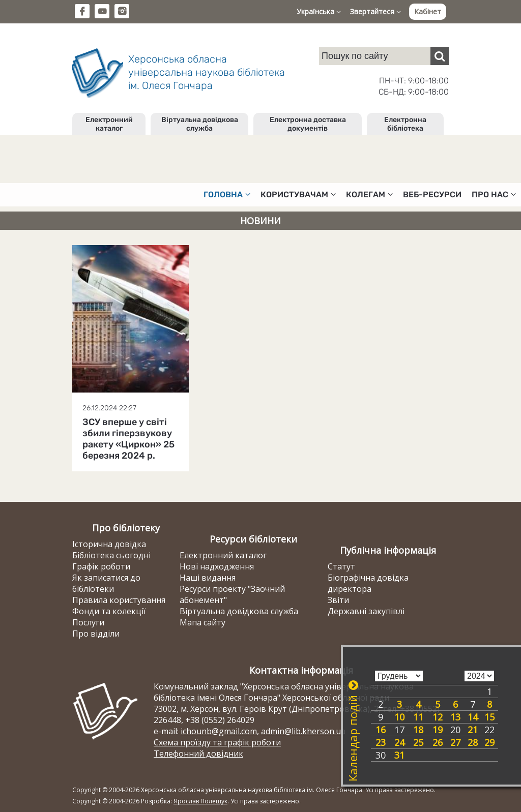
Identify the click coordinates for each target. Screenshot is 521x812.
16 (381, 730)
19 (438, 730)
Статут (341, 566)
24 (399, 742)
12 (438, 717)
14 (473, 717)
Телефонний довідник (198, 754)
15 (489, 717)
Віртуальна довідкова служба (200, 124)
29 (489, 742)
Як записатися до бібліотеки (106, 583)
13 (455, 717)
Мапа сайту (202, 622)
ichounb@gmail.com (219, 731)
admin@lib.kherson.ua (303, 731)
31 (399, 755)
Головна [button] (227, 194)
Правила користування (119, 600)
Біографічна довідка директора (368, 583)
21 (473, 730)
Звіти (338, 600)
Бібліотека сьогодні (111, 555)
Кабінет (428, 11)
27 (455, 742)
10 (399, 717)
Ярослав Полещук (200, 801)
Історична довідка (109, 544)
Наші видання (208, 578)
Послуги (88, 622)
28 (473, 742)
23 (381, 742)
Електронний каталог (109, 124)
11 (418, 717)
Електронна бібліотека (405, 124)
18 (418, 730)
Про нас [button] (494, 194)
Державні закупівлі (366, 611)
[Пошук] (440, 56)
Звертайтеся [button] (375, 11)
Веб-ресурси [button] (432, 194)
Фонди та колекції (109, 611)
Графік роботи (101, 566)
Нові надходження (217, 566)
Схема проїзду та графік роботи (217, 742)
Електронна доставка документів (308, 124)
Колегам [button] (369, 194)
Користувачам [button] (298, 194)
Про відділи (96, 634)
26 (438, 742)
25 (418, 742)
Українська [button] (319, 11)
